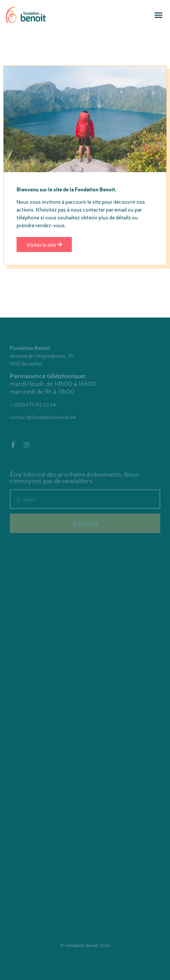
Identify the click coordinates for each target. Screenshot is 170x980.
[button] (158, 15)
